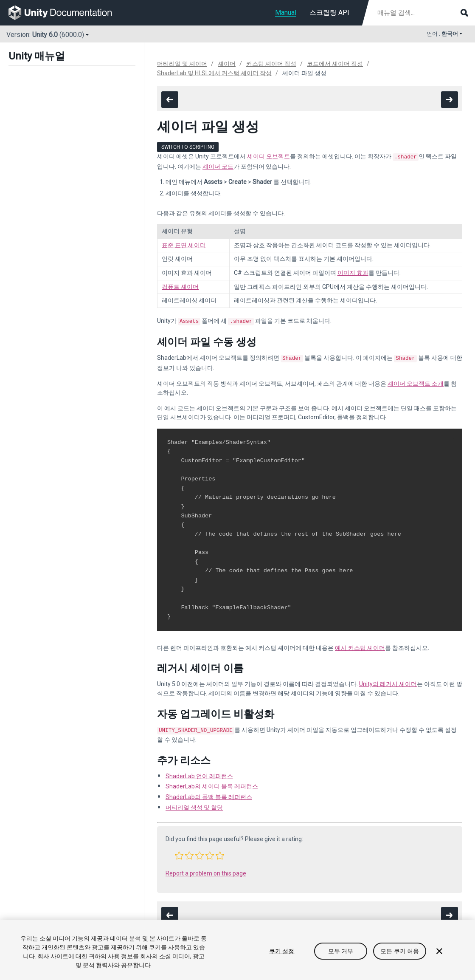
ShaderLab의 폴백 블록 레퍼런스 (209, 794)
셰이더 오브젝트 (268, 156)
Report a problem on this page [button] (206, 870)
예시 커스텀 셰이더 (360, 645)
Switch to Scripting (188, 147)
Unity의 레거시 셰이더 (388, 681)
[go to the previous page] (170, 100)
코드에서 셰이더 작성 (335, 64)
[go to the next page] (450, 100)
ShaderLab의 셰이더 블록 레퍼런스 (212, 783)
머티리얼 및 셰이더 (182, 64)
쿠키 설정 (282, 951)
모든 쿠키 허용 (400, 951)
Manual (286, 13)
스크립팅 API (329, 13)
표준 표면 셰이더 (184, 244)
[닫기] (439, 951)
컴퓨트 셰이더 (180, 286)
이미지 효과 (353, 272)
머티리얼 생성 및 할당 (194, 804)
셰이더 (227, 64)
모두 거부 (341, 951)
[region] (237, 950)
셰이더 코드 (218, 166)
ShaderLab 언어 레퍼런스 (199, 773)
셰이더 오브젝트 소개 (416, 381)
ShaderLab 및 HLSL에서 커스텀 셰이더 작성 (214, 73)
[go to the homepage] (66, 13)
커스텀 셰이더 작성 (271, 64)
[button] (179, 852)
